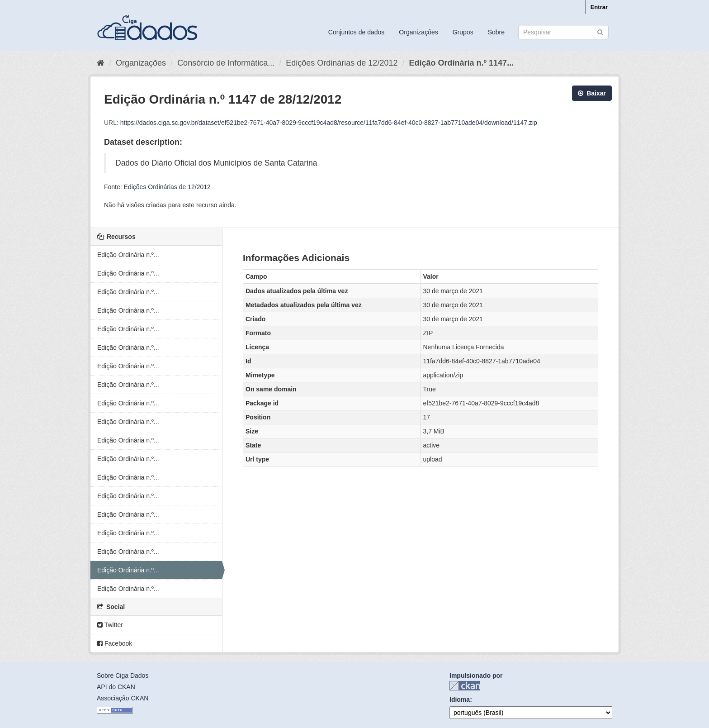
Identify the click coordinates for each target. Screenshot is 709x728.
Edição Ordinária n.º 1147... (461, 63)
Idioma (460, 699)
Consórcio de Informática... (226, 63)
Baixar (592, 93)
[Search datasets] (563, 32)
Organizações (418, 32)
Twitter (110, 625)
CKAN (465, 686)
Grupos (463, 32)
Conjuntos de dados (357, 32)
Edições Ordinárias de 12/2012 (342, 63)
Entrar (599, 7)
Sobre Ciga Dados (123, 676)
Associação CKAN (123, 698)
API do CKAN (116, 687)
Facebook (115, 643)
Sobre (496, 32)
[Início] (101, 63)
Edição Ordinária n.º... (128, 255)
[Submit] (600, 31)
